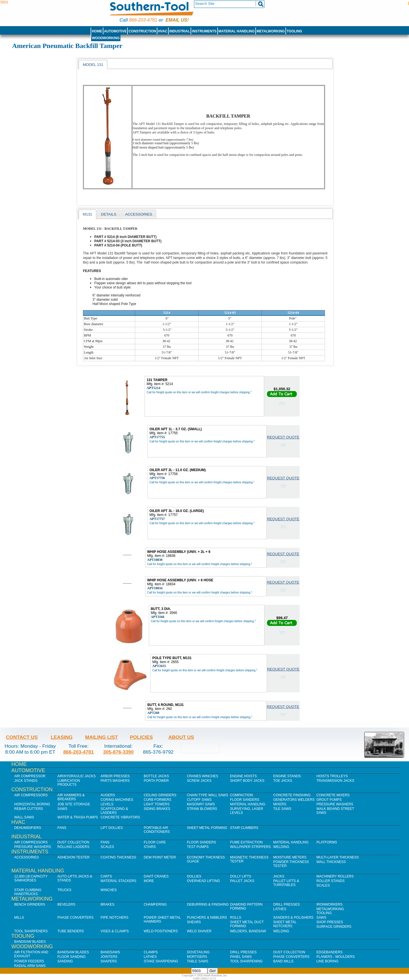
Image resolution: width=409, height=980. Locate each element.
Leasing (62, 737)
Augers (108, 795)
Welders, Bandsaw (248, 931)
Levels (107, 804)
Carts (106, 876)
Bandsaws (110, 952)
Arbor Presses (115, 776)
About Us (181, 737)
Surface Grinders (334, 927)
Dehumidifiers (28, 828)
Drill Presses (287, 904)
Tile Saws (282, 809)
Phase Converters (75, 918)
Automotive (115, 31)
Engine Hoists (243, 776)
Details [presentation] (108, 214)
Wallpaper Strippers (250, 847)
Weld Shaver (199, 931)
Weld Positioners (161, 931)
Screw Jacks (199, 781)
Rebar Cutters (29, 809)
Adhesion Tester (73, 857)
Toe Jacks (283, 781)
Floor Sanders (245, 800)
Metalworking (271, 31)
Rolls (236, 918)
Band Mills (283, 961)
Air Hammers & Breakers (71, 797)
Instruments (204, 31)
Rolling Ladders (73, 847)
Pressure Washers (335, 804)
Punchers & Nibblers (207, 918)
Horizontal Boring (32, 804)
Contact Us (22, 737)
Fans (62, 828)
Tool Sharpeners (31, 931)
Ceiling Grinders (160, 795)
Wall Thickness (331, 862)
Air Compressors (31, 795)
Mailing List (102, 737)
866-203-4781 (143, 20)
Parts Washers (115, 781)
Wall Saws (24, 817)
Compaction (241, 795)
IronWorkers (329, 904)
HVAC (163, 31)
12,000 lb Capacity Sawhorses (31, 878)
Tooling (294, 31)
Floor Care (155, 842)
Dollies (194, 876)
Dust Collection (73, 842)
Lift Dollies (112, 828)
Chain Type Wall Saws (207, 795)
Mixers (280, 804)
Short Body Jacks (247, 781)
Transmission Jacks (335, 781)
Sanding (65, 961)
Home (97, 31)
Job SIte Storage (74, 804)
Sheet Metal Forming (207, 828)
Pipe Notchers (114, 918)
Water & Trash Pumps (78, 817)
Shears (194, 922)
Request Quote (283, 437)
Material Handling (237, 31)
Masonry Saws (201, 804)
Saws (62, 809)
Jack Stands (26, 781)
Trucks (64, 890)
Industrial (180, 31)
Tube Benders (71, 931)
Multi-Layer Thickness (338, 857)
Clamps (151, 952)
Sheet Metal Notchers (285, 924)
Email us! (177, 20)
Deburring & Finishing (208, 904)
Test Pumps (198, 847)
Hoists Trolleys (332, 776)
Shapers (109, 961)
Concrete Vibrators (120, 817)
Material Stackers (118, 881)
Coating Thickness (118, 857)
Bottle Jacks (156, 776)
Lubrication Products (69, 783)
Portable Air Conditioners (157, 830)
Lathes (280, 909)
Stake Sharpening (161, 961)
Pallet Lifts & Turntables (286, 883)
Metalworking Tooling (330, 911)
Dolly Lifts (241, 876)
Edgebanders (329, 952)
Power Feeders (29, 961)
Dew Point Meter (160, 857)
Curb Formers (157, 800)
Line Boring (327, 961)
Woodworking (106, 38)
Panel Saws (241, 957)
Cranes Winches (203, 776)
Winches (109, 890)
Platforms (327, 842)
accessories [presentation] (138, 214)
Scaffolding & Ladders (114, 811)
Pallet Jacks (242, 881)
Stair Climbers (244, 828)
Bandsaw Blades (30, 942)
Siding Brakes (157, 809)
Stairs (150, 847)
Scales (107, 847)
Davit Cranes (156, 876)
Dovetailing (198, 952)
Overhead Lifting (204, 881)
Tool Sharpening (246, 961)
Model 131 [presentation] (93, 65)
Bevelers (66, 904)
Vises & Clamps (115, 931)
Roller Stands (330, 881)
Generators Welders (294, 800)
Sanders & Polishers (293, 918)
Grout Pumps (329, 800)
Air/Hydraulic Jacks (77, 776)
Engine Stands (287, 776)
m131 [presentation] (87, 214)
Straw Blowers (202, 809)
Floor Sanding (71, 957)
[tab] (93, 64)
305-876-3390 (118, 752)
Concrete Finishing (292, 795)
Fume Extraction (246, 842)
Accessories (27, 857)
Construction (142, 31)
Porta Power (156, 781)
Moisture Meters (290, 857)
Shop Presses (330, 922)
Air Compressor (30, 776)
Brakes (108, 904)
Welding (281, 847)
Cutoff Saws (199, 800)
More (149, 881)
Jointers (109, 957)
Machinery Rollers (335, 876)
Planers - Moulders (336, 957)
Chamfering (155, 904)
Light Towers (157, 804)
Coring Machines (117, 800)
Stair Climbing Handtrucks (28, 892)
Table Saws (198, 961)
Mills (19, 918)
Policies (141, 737)
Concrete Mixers (333, 795)
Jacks (279, 876)
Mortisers (197, 957)
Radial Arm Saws (30, 966)
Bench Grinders (30, 904)
